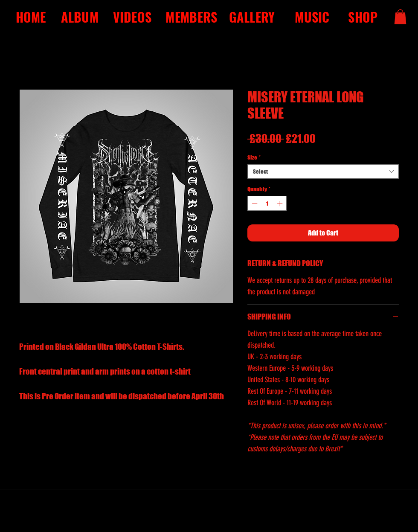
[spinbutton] (267, 203)
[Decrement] (254, 203)
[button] (400, 17)
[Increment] (281, 203)
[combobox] (323, 172)
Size (254, 157)
